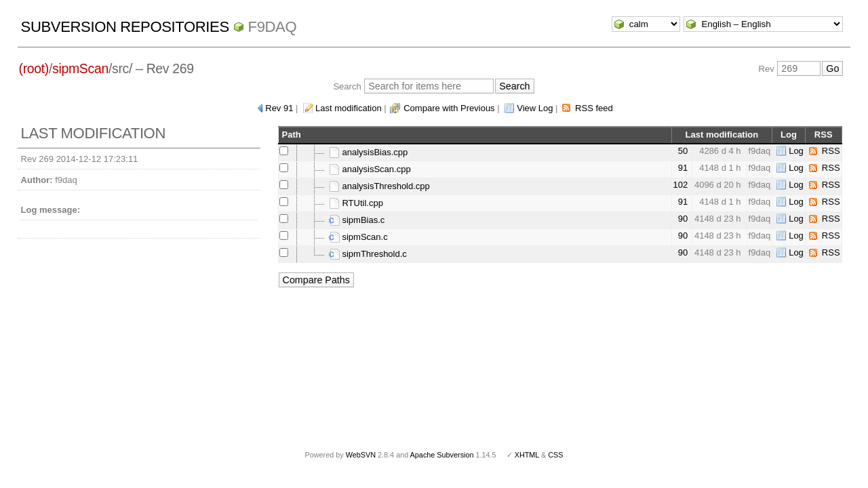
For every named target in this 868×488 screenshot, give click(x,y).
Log (796, 151)
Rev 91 (279, 108)
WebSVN (361, 455)
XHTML (527, 455)
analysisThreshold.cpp (379, 186)
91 (683, 168)
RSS (831, 151)
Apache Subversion (442, 455)
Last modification (349, 108)
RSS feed (594, 108)
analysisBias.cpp (368, 152)
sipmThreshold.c (368, 254)
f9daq (273, 27)
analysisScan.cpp (370, 169)
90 (683, 219)
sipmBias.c (357, 220)
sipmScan (80, 68)
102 (681, 185)
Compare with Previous (449, 108)
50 (683, 151)
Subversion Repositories (125, 27)
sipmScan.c (358, 237)
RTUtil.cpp (356, 203)
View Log (535, 108)
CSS (555, 455)
